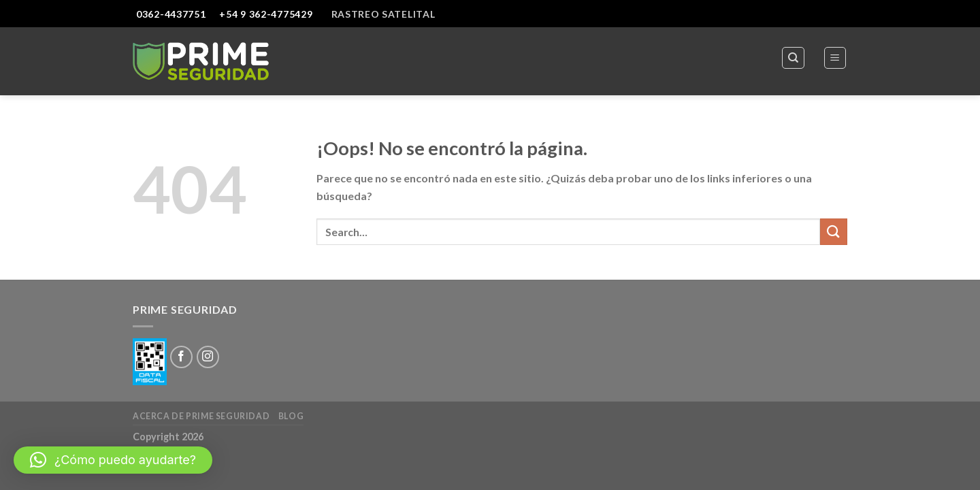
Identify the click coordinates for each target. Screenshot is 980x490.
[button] (113, 460)
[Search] (793, 58)
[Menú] (835, 58)
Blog (291, 416)
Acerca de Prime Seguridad (201, 416)
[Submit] (834, 232)
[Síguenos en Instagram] (208, 357)
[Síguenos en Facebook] (181, 357)
